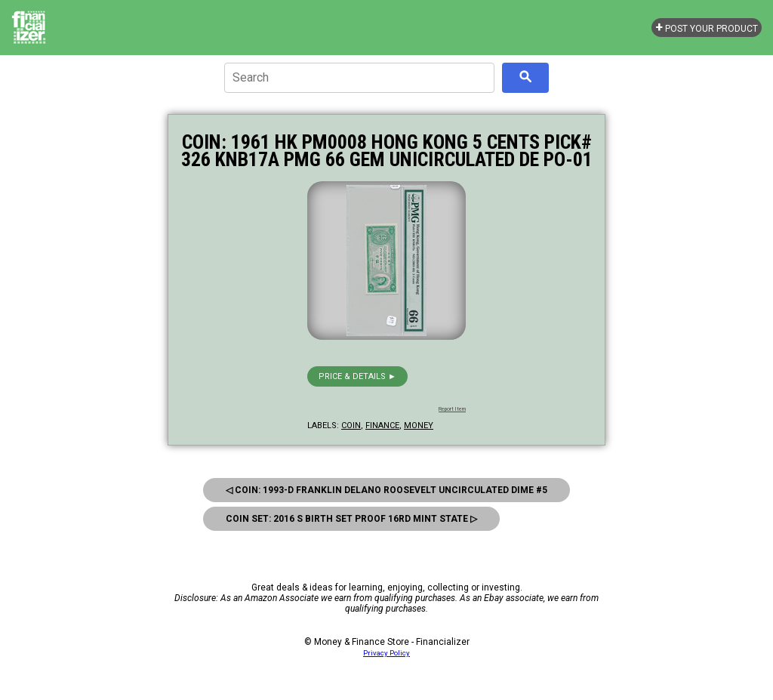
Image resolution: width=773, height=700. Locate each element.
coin (351, 426)
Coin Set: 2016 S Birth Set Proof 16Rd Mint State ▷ (351, 519)
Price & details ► (357, 376)
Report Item (452, 409)
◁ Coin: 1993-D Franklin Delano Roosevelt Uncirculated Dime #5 (386, 490)
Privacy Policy (386, 653)
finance (382, 426)
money (419, 426)
